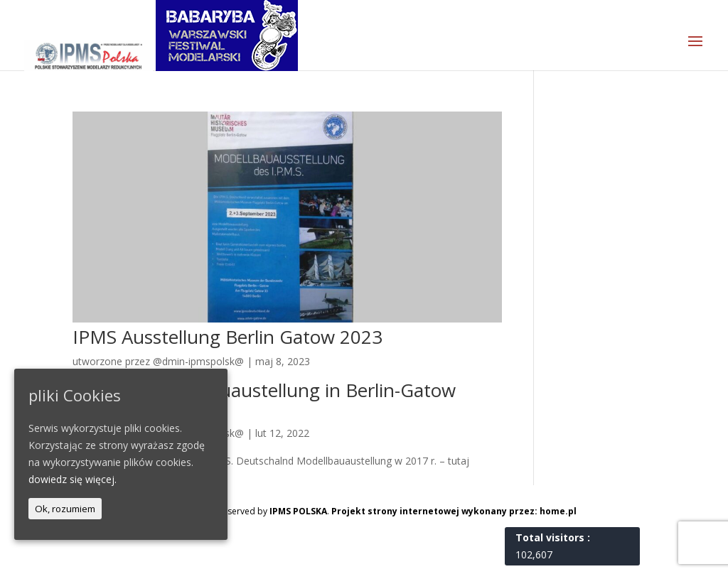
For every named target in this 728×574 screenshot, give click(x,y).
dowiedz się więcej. (73, 479)
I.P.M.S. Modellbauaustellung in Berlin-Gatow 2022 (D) (264, 399)
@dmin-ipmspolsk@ (198, 361)
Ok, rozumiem (65, 509)
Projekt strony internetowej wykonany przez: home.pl (454, 511)
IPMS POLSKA (298, 511)
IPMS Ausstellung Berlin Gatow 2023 (227, 337)
